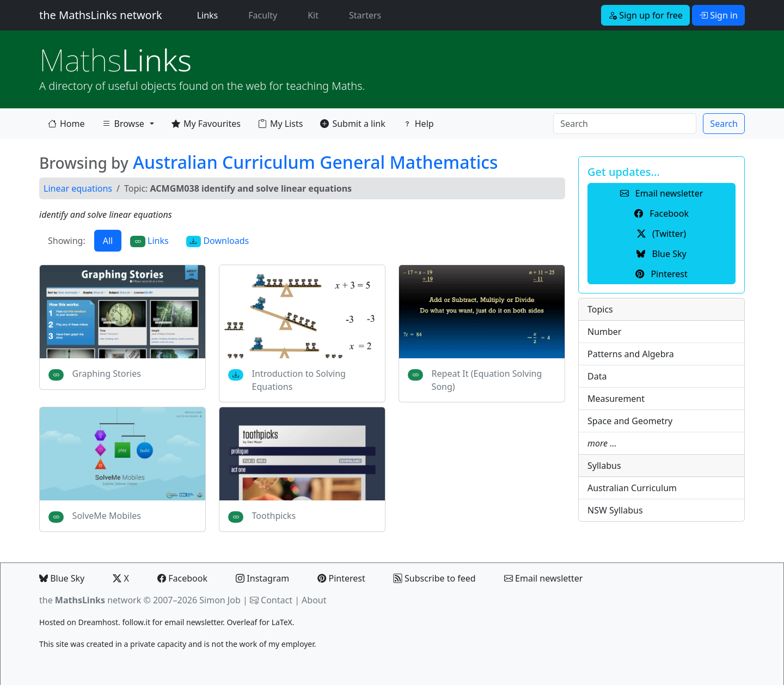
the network (90, 600)
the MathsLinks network (101, 15)
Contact (277, 600)
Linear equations (78, 188)
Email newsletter (544, 578)
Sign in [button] (718, 15)
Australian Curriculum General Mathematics (316, 162)
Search (724, 124)
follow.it (136, 622)
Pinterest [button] (661, 274)
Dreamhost (98, 622)
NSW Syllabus (615, 510)
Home (66, 124)
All (108, 241)
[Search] (625, 124)
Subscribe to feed (435, 578)
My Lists (280, 124)
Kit (313, 15)
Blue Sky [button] (661, 254)
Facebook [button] (661, 213)
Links (210, 15)
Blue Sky (62, 578)
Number (604, 332)
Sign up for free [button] (645, 15)
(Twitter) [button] (661, 234)
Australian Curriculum (632, 488)
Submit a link (353, 124)
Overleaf (242, 622)
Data (597, 376)
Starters (365, 15)
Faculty (263, 15)
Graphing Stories (107, 374)
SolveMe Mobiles (107, 516)
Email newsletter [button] (662, 193)
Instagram (262, 578)
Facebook (182, 578)
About (314, 600)
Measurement (616, 399)
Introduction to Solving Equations (299, 380)
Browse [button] (123, 126)
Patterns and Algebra (631, 354)
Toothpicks (274, 516)
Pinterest (341, 578)
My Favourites (206, 124)
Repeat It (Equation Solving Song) (487, 380)
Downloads (218, 241)
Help (418, 124)
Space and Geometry (630, 421)
